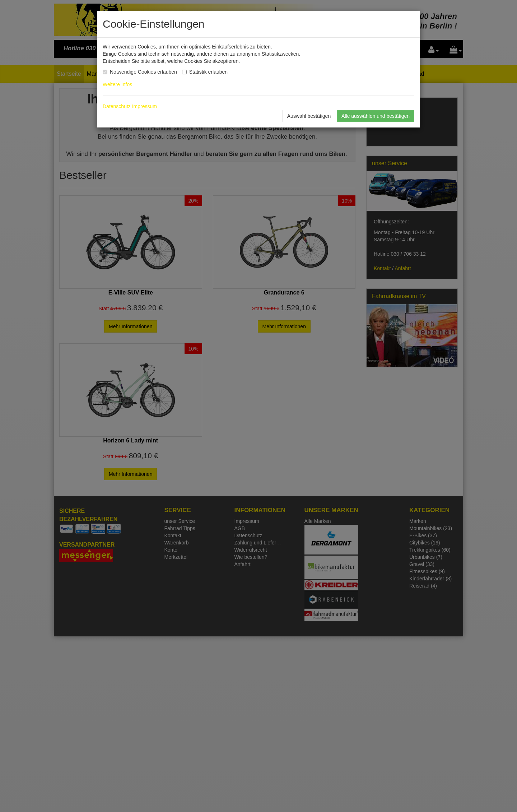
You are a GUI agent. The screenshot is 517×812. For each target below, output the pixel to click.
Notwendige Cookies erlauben (143, 72)
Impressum (145, 106)
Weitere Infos (119, 84)
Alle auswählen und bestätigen (376, 116)
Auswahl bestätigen (309, 116)
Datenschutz (117, 106)
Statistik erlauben (208, 72)
